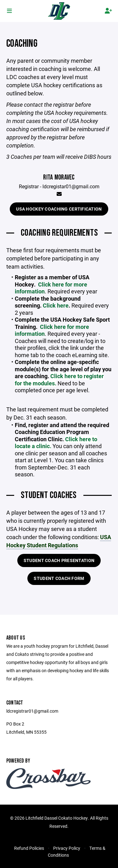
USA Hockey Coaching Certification (59, 209)
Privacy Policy (67, 848)
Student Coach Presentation (59, 560)
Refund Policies (29, 848)
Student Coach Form (59, 578)
